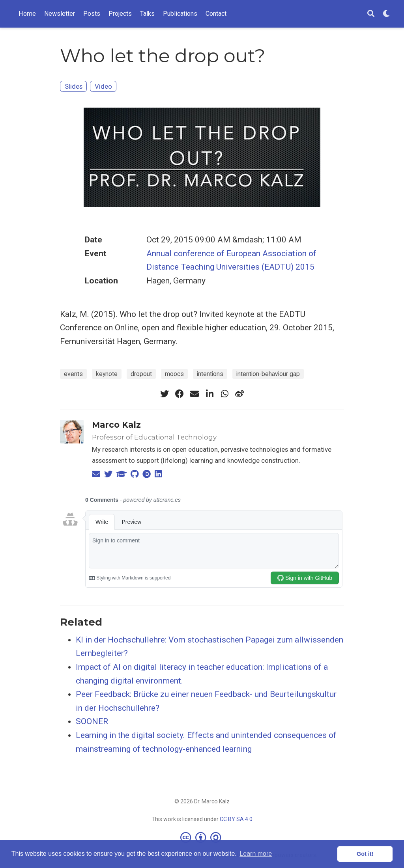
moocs (174, 374)
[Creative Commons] (202, 837)
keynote (107, 374)
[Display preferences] (386, 14)
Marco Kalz (116, 425)
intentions (210, 374)
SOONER (92, 721)
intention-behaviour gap (268, 374)
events (73, 374)
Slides (74, 86)
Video (103, 86)
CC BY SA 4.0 (236, 819)
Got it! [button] (365, 854)
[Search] (371, 14)
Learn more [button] (256, 854)
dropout (141, 374)
